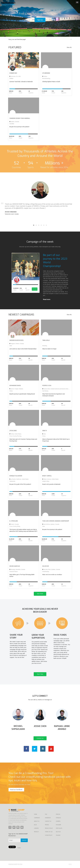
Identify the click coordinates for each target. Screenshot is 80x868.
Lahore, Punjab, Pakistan (16, 389)
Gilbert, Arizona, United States (50, 479)
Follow (19, 848)
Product (36, 832)
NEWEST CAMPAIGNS (21, 315)
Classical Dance (14, 572)
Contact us (40, 738)
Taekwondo (12, 481)
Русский (58, 825)
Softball (11, 78)
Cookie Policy (49, 835)
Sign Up (40, 20)
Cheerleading (46, 572)
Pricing (47, 825)
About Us (37, 821)
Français (58, 818)
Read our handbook (16, 790)
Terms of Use (49, 832)
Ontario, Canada (14, 524)
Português (59, 828)
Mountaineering (46, 78)
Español (58, 821)
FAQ (46, 814)
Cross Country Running (15, 436)
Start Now (40, 674)
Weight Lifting (46, 481)
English (58, 814)
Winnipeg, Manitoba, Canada (17, 569)
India (44, 434)
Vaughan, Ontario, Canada (17, 344)
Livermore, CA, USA (15, 76)
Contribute (35, 289)
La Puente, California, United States (19, 479)
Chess (11, 391)
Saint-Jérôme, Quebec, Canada (51, 524)
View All (69, 47)
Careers (36, 828)
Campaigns (37, 818)
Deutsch (58, 832)
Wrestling (45, 346)
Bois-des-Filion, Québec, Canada (51, 569)
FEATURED (15, 47)
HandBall (12, 124)
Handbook (48, 818)
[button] (6, 18)
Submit (24, 840)
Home (36, 814)
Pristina (45, 76)
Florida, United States (15, 434)
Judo (11, 346)
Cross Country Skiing (15, 526)
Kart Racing (45, 391)
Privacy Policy (49, 828)
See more (40, 594)
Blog (35, 825)
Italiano (58, 835)
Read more (47, 299)
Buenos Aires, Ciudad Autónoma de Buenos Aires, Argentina (58, 389)
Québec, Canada (14, 122)
